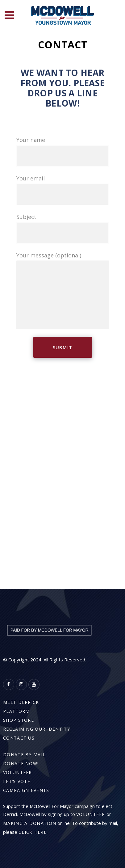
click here (33, 832)
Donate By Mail (24, 755)
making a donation (30, 823)
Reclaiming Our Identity (37, 729)
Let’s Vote (17, 781)
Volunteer (18, 772)
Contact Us (19, 738)
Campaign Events (26, 790)
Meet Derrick (21, 702)
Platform (16, 711)
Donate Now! (21, 763)
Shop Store (19, 720)
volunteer (91, 814)
